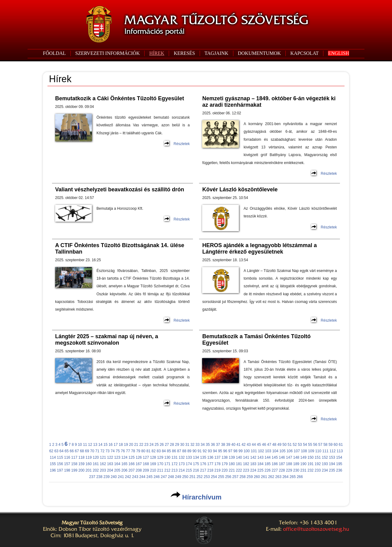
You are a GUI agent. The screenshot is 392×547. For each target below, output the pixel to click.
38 (223, 445)
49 (279, 445)
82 (154, 451)
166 (132, 464)
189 (296, 464)
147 (289, 457)
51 (290, 445)
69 (87, 451)
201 (89, 470)
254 (214, 477)
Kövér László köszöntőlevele (240, 189)
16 (110, 445)
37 (218, 445)
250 (185, 477)
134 (196, 457)
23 (146, 445)
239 (107, 477)
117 (74, 457)
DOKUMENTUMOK (259, 53)
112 (333, 451)
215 (189, 470)
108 (304, 451)
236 (339, 470)
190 (303, 464)
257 (236, 477)
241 (121, 477)
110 (318, 451)
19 (126, 445)
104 (275, 451)
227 (275, 470)
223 (246, 470)
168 (146, 464)
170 (160, 464)
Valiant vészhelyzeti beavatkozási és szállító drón (120, 189)
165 (124, 464)
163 (110, 464)
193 (325, 464)
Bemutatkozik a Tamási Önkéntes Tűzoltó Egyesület (256, 340)
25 (157, 445)
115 (60, 457)
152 (325, 457)
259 (250, 477)
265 (293, 477)
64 (61, 451)
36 (213, 445)
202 (96, 470)
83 (158, 451)
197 (60, 470)
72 (102, 451)
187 (282, 464)
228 (282, 470)
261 (264, 477)
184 (260, 464)
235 (332, 470)
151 (318, 457)
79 (138, 451)
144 (268, 457)
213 (175, 470)
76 (123, 451)
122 (110, 457)
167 (139, 464)
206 (124, 470)
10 (80, 445)
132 (182, 457)
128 (153, 457)
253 (207, 477)
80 (143, 451)
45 (259, 445)
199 (74, 470)
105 (282, 451)
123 (117, 457)
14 (100, 445)
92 (205, 451)
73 (107, 451)
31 (187, 445)
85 (169, 451)
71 (97, 451)
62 (51, 451)
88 (184, 451)
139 (232, 457)
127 (146, 457)
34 (203, 445)
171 (167, 464)
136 (210, 457)
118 (81, 457)
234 (325, 470)
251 (192, 477)
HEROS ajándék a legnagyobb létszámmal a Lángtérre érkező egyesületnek (259, 249)
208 (139, 470)
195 (339, 464)
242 (128, 477)
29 (177, 445)
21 (136, 445)
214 (182, 470)
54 (305, 445)
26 (162, 445)
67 (77, 451)
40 (233, 445)
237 (92, 477)
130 (167, 457)
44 (254, 445)
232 (311, 470)
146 (282, 457)
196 (53, 470)
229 (289, 470)
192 (318, 464)
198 (67, 470)
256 (228, 477)
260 (257, 477)
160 (89, 464)
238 (99, 477)
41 (238, 445)
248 (171, 477)
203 (103, 470)
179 (224, 464)
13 (95, 445)
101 (254, 451)
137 (217, 457)
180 (232, 464)
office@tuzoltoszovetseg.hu (316, 529)
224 (253, 470)
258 (243, 477)
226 (268, 470)
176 (203, 464)
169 (153, 464)
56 (315, 445)
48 (274, 445)
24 (151, 445)
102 (261, 451)
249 (178, 477)
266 (300, 477)
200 (81, 470)
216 (196, 470)
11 (85, 445)
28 (172, 445)
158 (74, 464)
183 (253, 464)
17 (116, 445)
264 (285, 477)
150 (311, 457)
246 (156, 477)
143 (260, 457)
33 (197, 445)
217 (203, 470)
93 (210, 451)
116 (67, 457)
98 (235, 451)
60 (335, 445)
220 (224, 470)
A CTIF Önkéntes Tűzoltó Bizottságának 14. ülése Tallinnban (120, 249)
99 (241, 451)
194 (332, 464)
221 (232, 470)
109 (311, 451)
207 (132, 470)
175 (196, 464)
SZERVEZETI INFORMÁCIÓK (108, 53)
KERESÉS (184, 53)
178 (217, 464)
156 (60, 464)
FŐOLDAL (54, 53)
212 (167, 470)
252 (200, 477)
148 (296, 457)
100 (247, 451)
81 (148, 451)
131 (175, 457)
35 (208, 445)
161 (96, 464)
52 (295, 445)
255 (221, 477)
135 (203, 457)
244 (142, 477)
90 (194, 451)
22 (141, 445)
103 (268, 451)
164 (117, 464)
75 (118, 451)
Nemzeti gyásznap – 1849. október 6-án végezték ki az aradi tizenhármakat (269, 102)
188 (289, 464)
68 (82, 451)
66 (72, 451)
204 (110, 470)
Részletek (182, 144)
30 (182, 445)
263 (278, 477)
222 (239, 470)
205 (117, 470)
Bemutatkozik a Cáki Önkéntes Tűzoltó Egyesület (120, 98)
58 (325, 445)
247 (164, 477)
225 (260, 470)
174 (189, 464)
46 (264, 445)
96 (225, 451)
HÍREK (157, 53)
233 (318, 470)
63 (56, 451)
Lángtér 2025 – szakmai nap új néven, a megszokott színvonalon (107, 340)
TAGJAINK (217, 53)
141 (246, 457)
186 (275, 464)
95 (220, 451)
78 (133, 451)
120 (96, 457)
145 (275, 457)
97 (230, 451)
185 (268, 464)
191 (311, 464)
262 (271, 477)
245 (149, 477)
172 (175, 464)
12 (90, 445)
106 (290, 451)
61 (341, 445)
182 (246, 464)
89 (189, 451)
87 (179, 451)
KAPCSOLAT (304, 53)
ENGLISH (338, 53)
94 (215, 451)
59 (331, 445)
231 (303, 470)
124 (124, 457)
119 (89, 457)
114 (53, 457)
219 (217, 470)
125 (132, 457)
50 (284, 445)
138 (224, 457)
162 (103, 464)
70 (92, 451)
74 (113, 451)
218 (210, 470)
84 (164, 451)
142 (253, 457)
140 (239, 457)
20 (131, 445)
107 (297, 451)
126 (139, 457)
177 (210, 464)
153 (332, 457)
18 (121, 445)
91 (200, 451)
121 (103, 457)
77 (128, 451)
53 (300, 445)
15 (106, 445)
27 (167, 445)
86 (174, 451)
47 (269, 445)
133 (189, 457)
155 (53, 464)
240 (114, 477)
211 (160, 470)
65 (67, 451)
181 (239, 464)
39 (228, 445)
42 (244, 445)
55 (310, 445)
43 (249, 445)
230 (296, 470)
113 (340, 451)
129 (160, 457)
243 (135, 477)
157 (67, 464)
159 (81, 464)
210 (153, 470)
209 (146, 470)
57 (320, 445)
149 (303, 457)
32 (192, 445)
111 (326, 451)
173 (182, 464)
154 (339, 457)
